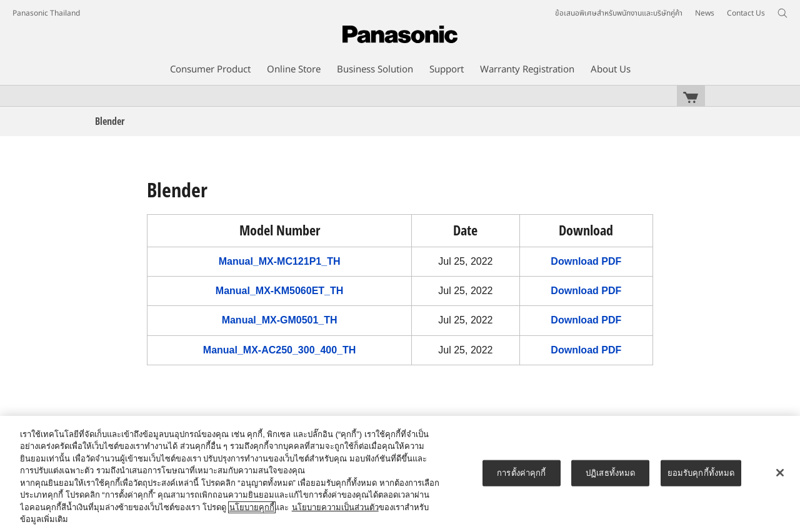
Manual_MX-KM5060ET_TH (280, 291)
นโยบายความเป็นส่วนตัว (335, 507)
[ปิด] (780, 473)
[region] (400, 474)
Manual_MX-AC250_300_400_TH (280, 350)
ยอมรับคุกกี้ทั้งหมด (701, 473)
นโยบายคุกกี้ (252, 507)
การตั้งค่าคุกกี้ (521, 473)
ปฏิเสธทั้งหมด (610, 473)
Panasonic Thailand (46, 13)
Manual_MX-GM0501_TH (280, 320)
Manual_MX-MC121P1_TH (280, 261)
